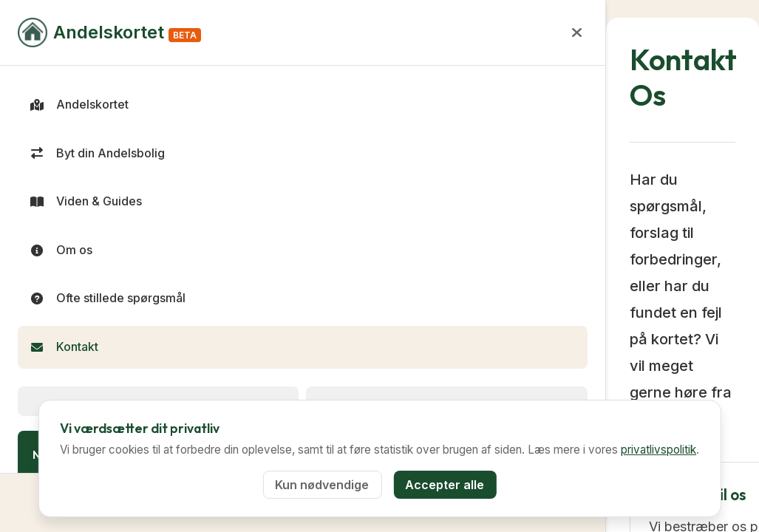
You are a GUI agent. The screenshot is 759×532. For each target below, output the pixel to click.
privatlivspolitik (658, 450)
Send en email (391, 350)
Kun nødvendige (322, 485)
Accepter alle (445, 485)
